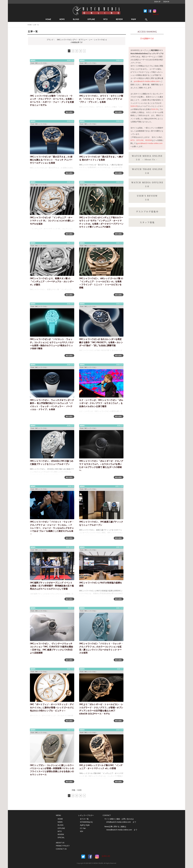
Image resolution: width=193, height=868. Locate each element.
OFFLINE (91, 20)
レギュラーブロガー (86, 815)
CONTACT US (61, 849)
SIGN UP (157, 2)
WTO (105, 20)
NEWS (62, 20)
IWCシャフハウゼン (41, 63)
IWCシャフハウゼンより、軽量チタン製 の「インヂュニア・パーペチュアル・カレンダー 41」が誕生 (52, 282)
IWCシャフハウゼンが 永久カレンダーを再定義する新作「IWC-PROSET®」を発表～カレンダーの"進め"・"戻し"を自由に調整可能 (101, 342)
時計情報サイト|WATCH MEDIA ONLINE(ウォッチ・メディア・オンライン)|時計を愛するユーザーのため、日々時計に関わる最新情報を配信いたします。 (96, 11)
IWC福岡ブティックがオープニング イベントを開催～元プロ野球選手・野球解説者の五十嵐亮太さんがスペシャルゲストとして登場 (52, 586)
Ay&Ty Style (85, 825)
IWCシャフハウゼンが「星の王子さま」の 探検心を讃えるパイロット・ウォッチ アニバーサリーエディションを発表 (51, 160)
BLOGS (76, 20)
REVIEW (119, 20)
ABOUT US (60, 843)
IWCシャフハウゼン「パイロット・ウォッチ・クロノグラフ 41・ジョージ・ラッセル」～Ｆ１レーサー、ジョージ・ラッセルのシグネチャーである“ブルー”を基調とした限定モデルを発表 (52, 528)
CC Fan (83, 828)
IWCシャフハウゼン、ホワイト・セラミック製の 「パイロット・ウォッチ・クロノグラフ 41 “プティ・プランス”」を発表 (101, 99)
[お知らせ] (156, 14)
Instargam (97, 857)
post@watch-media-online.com (146, 81)
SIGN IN (166, 2)
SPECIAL (61, 837)
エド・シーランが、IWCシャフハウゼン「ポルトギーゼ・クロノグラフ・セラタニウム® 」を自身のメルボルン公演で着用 (101, 403)
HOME (48, 20)
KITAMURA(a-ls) (86, 822)
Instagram (155, 11)
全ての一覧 (84, 819)
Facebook (145, 11)
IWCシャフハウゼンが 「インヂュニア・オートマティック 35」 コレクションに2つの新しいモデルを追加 (52, 221)
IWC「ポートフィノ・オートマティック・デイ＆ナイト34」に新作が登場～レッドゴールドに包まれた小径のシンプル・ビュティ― (52, 708)
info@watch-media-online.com (119, 822)
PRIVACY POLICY (63, 846)
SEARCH (146, 20)
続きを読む (69, 112)
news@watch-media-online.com (119, 830)
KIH (81, 831)
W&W (133, 20)
